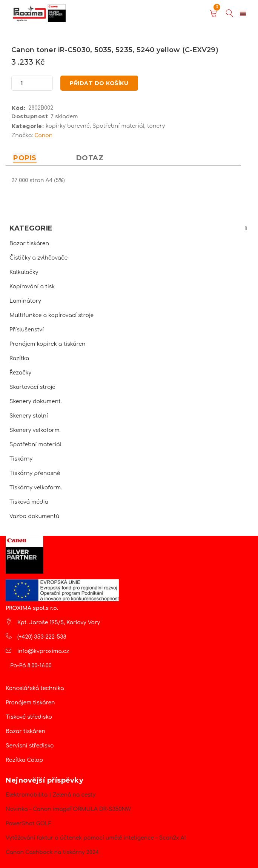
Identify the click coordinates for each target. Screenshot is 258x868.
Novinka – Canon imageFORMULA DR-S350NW (68, 809)
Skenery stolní (29, 416)
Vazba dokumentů (34, 516)
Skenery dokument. (36, 402)
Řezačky (20, 373)
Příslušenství (27, 330)
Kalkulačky (24, 272)
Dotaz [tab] (90, 158)
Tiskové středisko (29, 717)
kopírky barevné (68, 126)
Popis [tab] (25, 158)
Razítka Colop (24, 760)
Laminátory (25, 301)
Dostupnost (30, 116)
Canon (43, 135)
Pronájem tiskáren (30, 703)
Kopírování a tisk (32, 287)
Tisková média (29, 502)
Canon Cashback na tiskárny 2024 (52, 852)
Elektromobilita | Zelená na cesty (51, 795)
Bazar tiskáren (29, 244)
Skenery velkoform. (35, 430)
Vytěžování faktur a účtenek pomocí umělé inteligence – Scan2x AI (96, 838)
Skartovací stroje (32, 387)
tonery (156, 126)
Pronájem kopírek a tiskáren (48, 344)
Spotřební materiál (35, 445)
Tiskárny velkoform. (36, 488)
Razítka (19, 358)
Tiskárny (21, 459)
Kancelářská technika (35, 688)
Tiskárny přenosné (35, 473)
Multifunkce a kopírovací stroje (51, 315)
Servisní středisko (30, 746)
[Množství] (21, 83)
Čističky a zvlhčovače (38, 258)
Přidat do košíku (99, 83)
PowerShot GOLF (29, 824)
